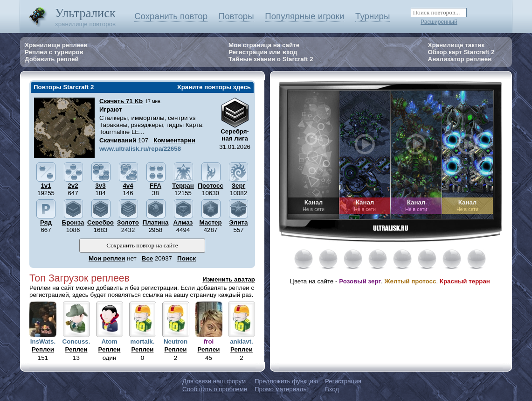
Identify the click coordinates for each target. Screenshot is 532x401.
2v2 (73, 186)
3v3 (100, 186)
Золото (128, 222)
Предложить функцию (286, 381)
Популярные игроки (304, 16)
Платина (156, 222)
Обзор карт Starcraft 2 (461, 52)
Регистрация (248, 52)
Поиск (187, 258)
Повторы (236, 16)
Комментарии (174, 140)
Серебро (100, 222)
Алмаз (183, 222)
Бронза (73, 222)
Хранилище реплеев (56, 45)
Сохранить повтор (171, 16)
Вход (332, 389)
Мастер (210, 222)
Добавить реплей (52, 59)
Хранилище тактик (456, 45)
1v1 (46, 186)
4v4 (128, 186)
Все (147, 258)
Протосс (211, 186)
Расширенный (439, 22)
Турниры (373, 16)
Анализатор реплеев (460, 59)
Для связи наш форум (214, 381)
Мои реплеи (107, 258)
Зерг (238, 186)
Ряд (46, 222)
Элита (239, 222)
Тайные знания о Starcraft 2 (271, 59)
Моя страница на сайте (264, 45)
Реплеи (43, 349)
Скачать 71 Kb (121, 101)
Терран (183, 186)
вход (290, 52)
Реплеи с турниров (54, 52)
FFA (155, 186)
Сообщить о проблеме (215, 389)
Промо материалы (281, 389)
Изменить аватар (229, 279)
